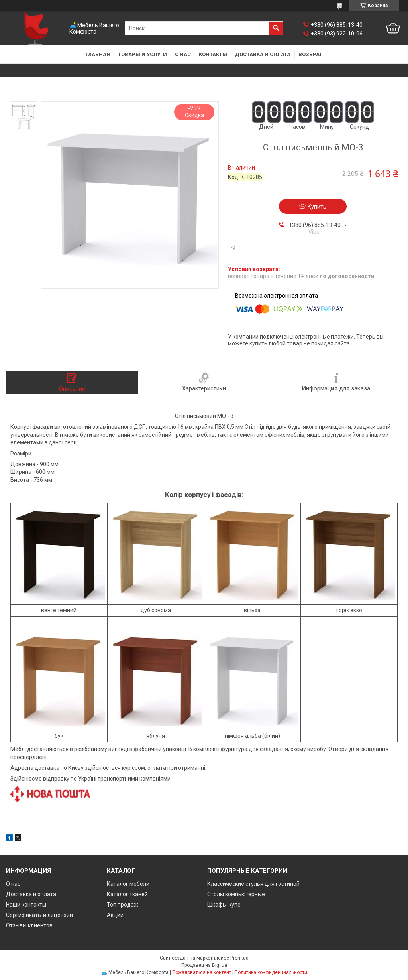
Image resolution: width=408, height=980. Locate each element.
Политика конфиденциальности (271, 972)
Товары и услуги (142, 54)
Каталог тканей (127, 894)
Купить (317, 207)
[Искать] (276, 28)
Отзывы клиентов (29, 925)
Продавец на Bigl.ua (204, 965)
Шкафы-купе (224, 905)
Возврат (310, 54)
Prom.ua (239, 958)
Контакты (213, 54)
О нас (183, 54)
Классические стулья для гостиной (253, 884)
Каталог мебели (128, 884)
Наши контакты (26, 905)
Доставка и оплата (263, 54)
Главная (98, 54)
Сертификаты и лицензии (39, 915)
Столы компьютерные (236, 894)
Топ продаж (123, 905)
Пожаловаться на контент (202, 972)
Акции (115, 915)
